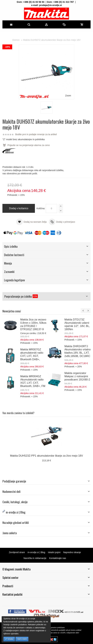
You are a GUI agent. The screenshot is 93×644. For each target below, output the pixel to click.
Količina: (41, 208)
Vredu (10, 639)
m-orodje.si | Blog (36, 552)
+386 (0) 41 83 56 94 (34, 2)
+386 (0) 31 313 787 (64, 2)
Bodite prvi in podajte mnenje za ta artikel (36, 134)
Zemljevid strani (17, 552)
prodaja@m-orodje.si (50, 5)
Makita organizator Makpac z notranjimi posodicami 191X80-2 (77, 376)
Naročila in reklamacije (35, 558)
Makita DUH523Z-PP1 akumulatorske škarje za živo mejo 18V (46, 456)
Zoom (68, 96)
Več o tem (22, 639)
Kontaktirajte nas (58, 558)
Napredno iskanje (72, 552)
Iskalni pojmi (54, 552)
